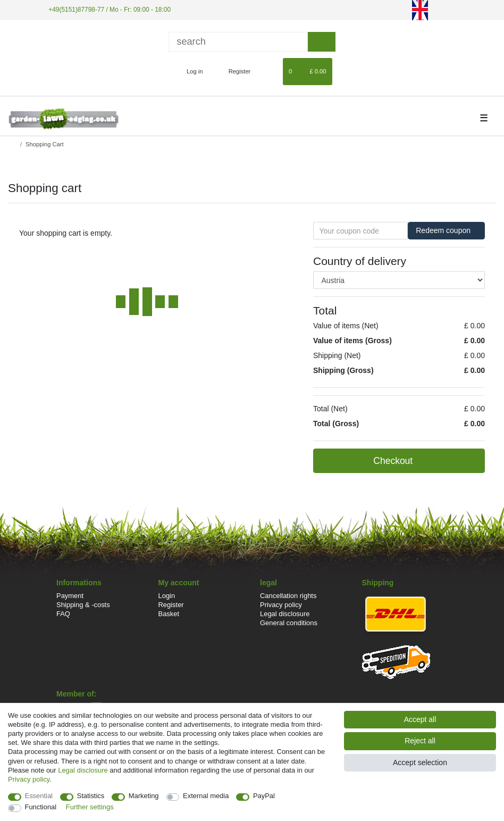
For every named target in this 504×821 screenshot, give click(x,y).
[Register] (234, 71)
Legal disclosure (285, 614)
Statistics (91, 796)
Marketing (144, 796)
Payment (70, 596)
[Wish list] (270, 71)
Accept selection (420, 762)
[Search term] (238, 42)
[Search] (321, 42)
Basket (169, 614)
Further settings (90, 807)
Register (171, 605)
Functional (41, 807)
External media (206, 796)
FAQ (63, 614)
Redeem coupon (446, 230)
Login (167, 596)
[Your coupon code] (360, 231)
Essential (39, 796)
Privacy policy (281, 605)
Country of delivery (360, 261)
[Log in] (190, 71)
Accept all (420, 719)
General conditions (289, 623)
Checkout (423, 461)
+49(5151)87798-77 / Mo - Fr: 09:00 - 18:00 (110, 10)
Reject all (420, 741)
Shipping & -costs (83, 605)
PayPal (264, 796)
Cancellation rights (288, 596)
